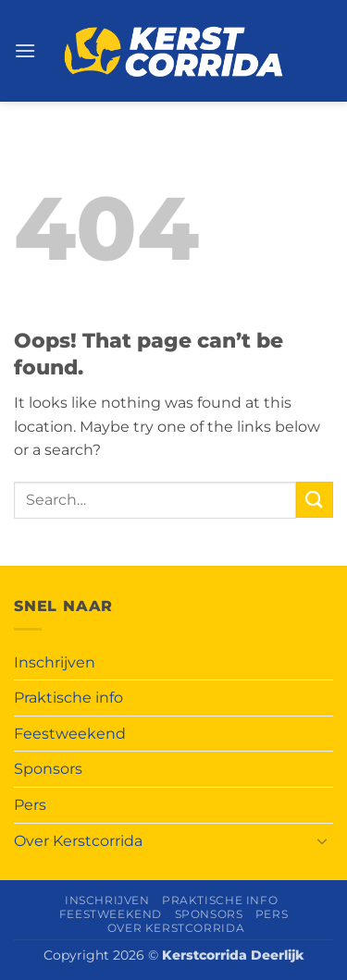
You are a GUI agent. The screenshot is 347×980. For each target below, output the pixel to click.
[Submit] (315, 500)
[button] (25, 50)
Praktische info (68, 698)
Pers (30, 805)
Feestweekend (70, 734)
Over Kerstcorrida (78, 841)
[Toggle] (322, 840)
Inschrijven (55, 662)
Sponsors (48, 769)
